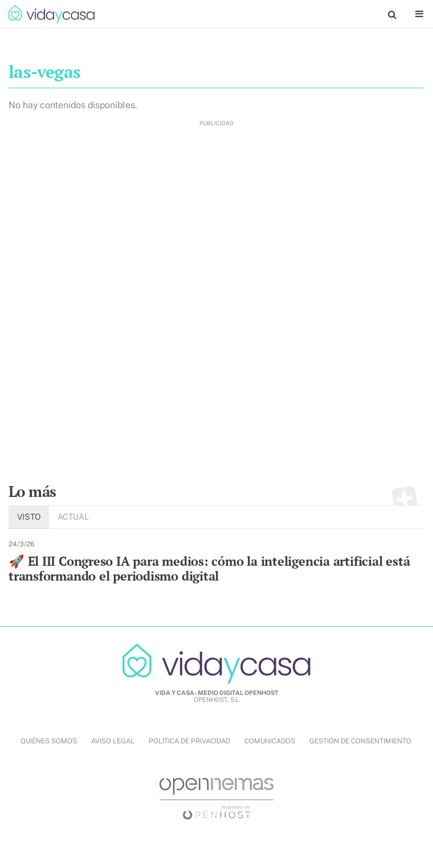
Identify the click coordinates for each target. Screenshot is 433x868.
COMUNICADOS (270, 741)
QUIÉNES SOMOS (49, 741)
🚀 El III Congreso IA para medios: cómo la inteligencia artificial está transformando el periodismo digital (209, 568)
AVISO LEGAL (113, 741)
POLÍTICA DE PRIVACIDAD (189, 741)
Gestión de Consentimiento (360, 741)
